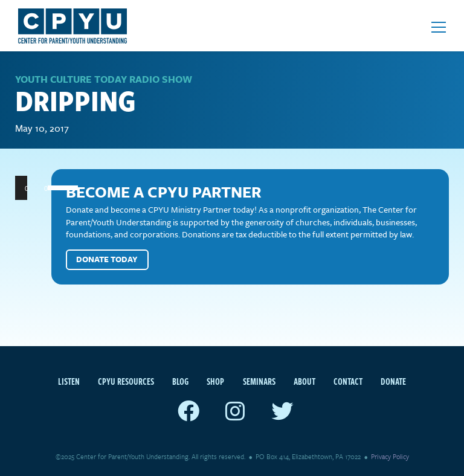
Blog (180, 381)
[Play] (31, 188)
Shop (215, 381)
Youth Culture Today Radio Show (104, 79)
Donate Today (107, 259)
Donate (393, 381)
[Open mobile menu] (439, 27)
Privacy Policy (390, 456)
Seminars (259, 381)
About (304, 381)
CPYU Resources (126, 381)
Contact (348, 381)
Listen (69, 381)
